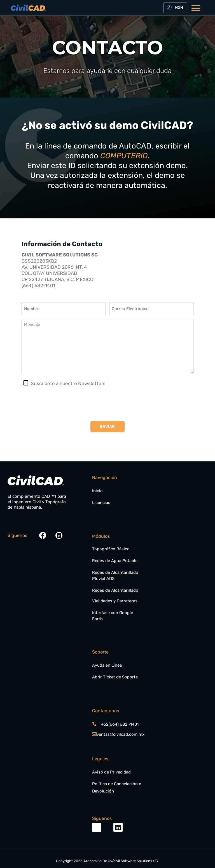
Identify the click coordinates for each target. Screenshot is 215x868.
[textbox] (178, 8)
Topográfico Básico (111, 549)
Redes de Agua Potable (115, 561)
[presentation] (64, 404)
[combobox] (175, 8)
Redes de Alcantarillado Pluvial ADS (115, 575)
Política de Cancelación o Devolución (117, 787)
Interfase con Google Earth (113, 615)
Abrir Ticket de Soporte (115, 677)
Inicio (97, 491)
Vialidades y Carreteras (115, 601)
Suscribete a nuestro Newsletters (68, 383)
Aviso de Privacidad (111, 772)
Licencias (101, 503)
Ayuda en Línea (107, 665)
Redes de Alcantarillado (115, 590)
